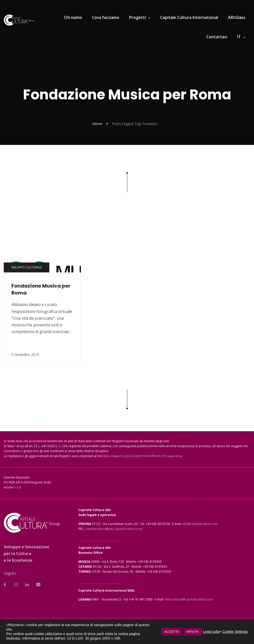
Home (97, 124)
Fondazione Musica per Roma (41, 289)
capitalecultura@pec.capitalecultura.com (114, 529)
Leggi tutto (211, 632)
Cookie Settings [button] (235, 632)
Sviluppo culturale (27, 267)
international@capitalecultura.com (189, 599)
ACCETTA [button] (172, 632)
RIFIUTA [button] (192, 632)
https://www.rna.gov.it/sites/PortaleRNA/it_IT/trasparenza (143, 456)
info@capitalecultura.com (200, 524)
